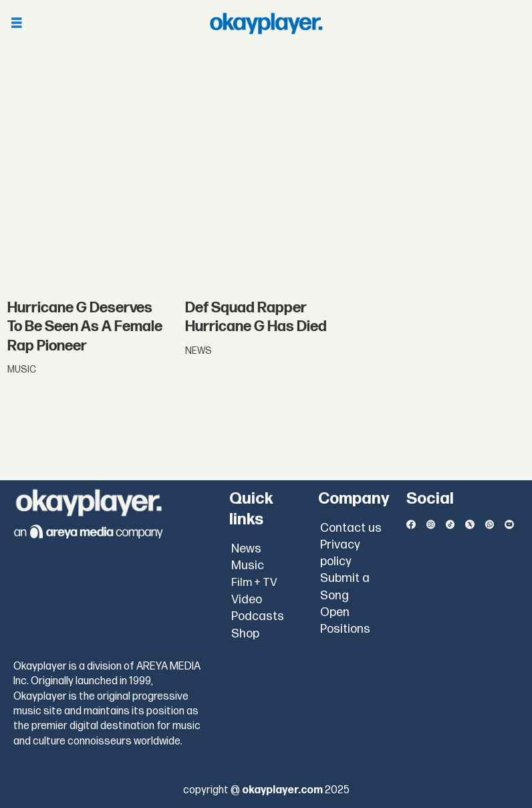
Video (247, 600)
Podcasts (258, 616)
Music (248, 566)
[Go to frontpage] (266, 23)
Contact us (351, 528)
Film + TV (254, 583)
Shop (245, 634)
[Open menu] (17, 24)
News (246, 549)
